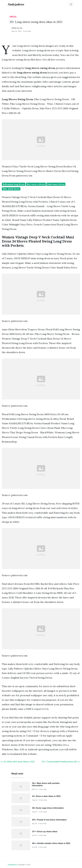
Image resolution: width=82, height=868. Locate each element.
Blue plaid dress (11, 189)
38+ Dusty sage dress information (48, 808)
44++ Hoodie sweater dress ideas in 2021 (51, 843)
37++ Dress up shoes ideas (45, 832)
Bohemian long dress (14, 184)
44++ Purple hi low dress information (49, 820)
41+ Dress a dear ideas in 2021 (46, 796)
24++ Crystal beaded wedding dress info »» (61, 762)
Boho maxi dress (56, 184)
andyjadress (12, 865)
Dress (13, 17)
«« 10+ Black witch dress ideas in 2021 (18, 762)
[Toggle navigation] (71, 4)
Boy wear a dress (36, 184)
